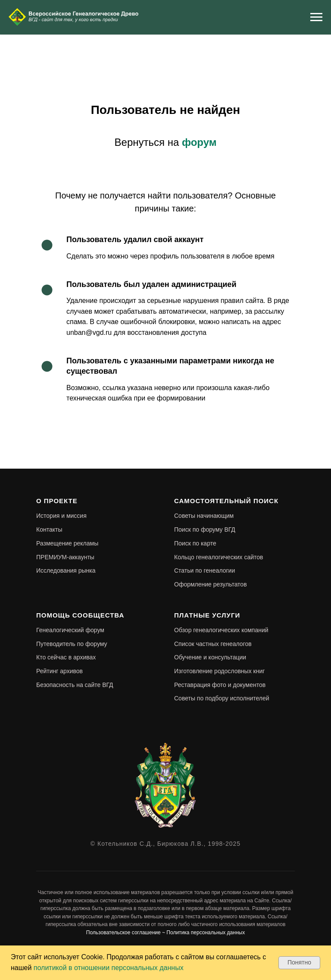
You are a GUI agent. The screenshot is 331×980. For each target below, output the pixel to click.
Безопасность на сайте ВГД (75, 685)
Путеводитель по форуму (72, 644)
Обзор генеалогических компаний (221, 630)
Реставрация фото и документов (220, 685)
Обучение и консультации (210, 657)
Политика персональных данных (206, 933)
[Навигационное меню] (316, 17)
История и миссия (61, 516)
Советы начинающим (204, 516)
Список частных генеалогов (213, 644)
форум (199, 142)
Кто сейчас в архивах (66, 657)
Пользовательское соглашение (123, 933)
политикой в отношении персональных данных (109, 968)
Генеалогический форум (70, 630)
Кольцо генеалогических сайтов (219, 557)
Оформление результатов (211, 584)
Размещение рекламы (67, 543)
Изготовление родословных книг (219, 671)
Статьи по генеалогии (205, 570)
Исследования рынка (66, 570)
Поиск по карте (195, 543)
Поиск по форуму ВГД (205, 529)
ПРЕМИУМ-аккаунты (65, 557)
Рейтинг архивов (59, 671)
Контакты (49, 529)
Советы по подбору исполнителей (222, 698)
